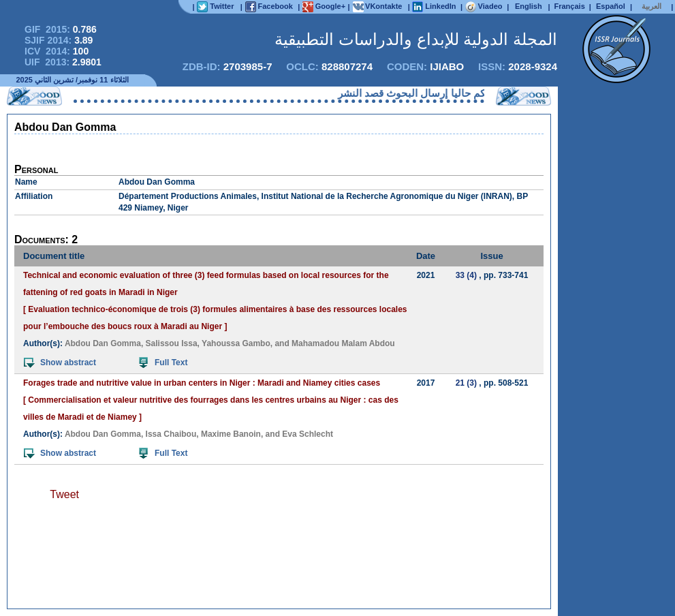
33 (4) (466, 275)
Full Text (163, 363)
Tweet (64, 494)
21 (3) (466, 383)
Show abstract (60, 363)
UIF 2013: (63, 62)
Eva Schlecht (308, 434)
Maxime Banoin (231, 434)
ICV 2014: (57, 51)
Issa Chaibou (171, 434)
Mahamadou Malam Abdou (343, 343)
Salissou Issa (172, 343)
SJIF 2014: (59, 40)
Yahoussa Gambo (236, 343)
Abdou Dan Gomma (103, 343)
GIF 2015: (61, 29)
